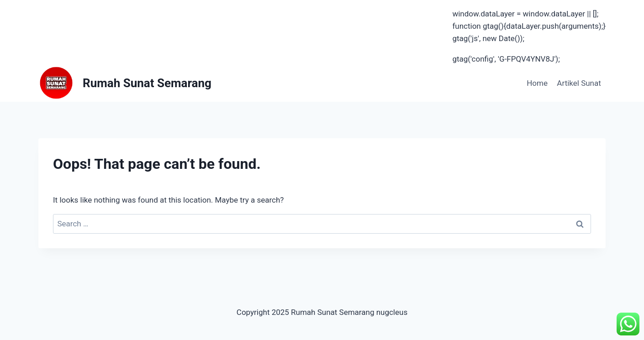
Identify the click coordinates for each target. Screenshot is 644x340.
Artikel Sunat (579, 83)
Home (537, 83)
